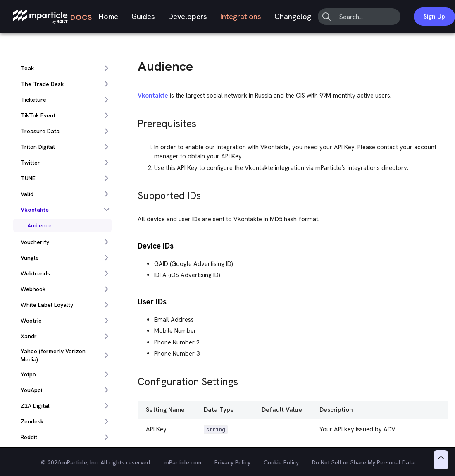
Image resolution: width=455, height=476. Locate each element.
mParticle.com (183, 462)
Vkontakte (153, 96)
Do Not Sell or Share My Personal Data (363, 462)
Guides (143, 16)
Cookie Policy (281, 462)
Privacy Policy (232, 462)
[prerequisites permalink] (134, 121)
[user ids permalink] (134, 301)
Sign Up (434, 17)
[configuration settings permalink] (134, 379)
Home (108, 16)
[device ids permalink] (134, 245)
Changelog (293, 16)
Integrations (241, 16)
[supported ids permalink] (134, 193)
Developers (188, 16)
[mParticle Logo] (53, 17)
